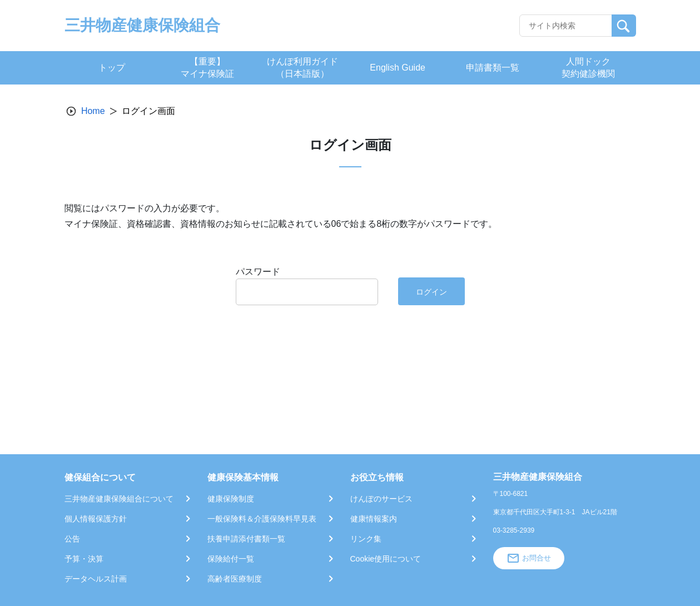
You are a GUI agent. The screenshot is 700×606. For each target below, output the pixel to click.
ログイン (431, 292)
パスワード (258, 272)
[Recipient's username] (566, 26)
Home (93, 111)
